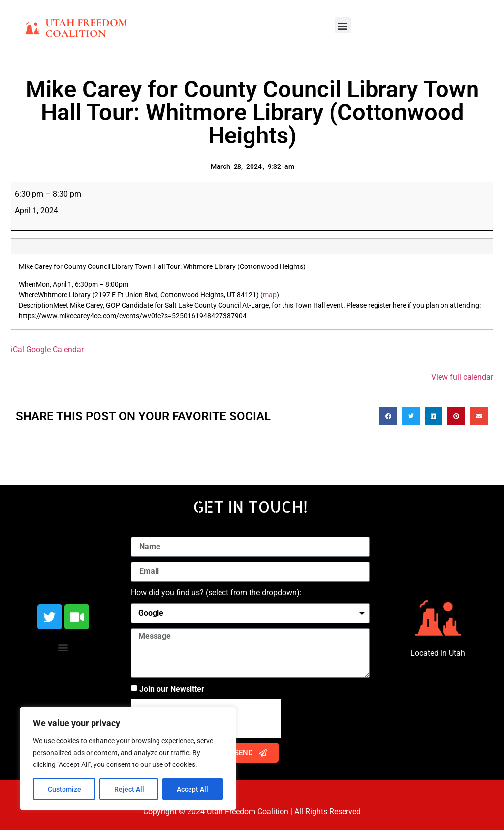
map (270, 295)
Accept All (193, 789)
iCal (17, 349)
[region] (128, 759)
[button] (343, 25)
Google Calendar (55, 349)
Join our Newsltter (172, 689)
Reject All (129, 789)
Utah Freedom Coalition (86, 28)
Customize (64, 789)
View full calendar (462, 377)
